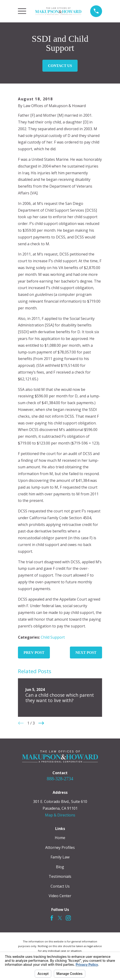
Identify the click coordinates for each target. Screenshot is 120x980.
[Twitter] (60, 918)
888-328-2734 (60, 779)
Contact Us (60, 66)
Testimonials (60, 876)
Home (60, 838)
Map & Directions (60, 815)
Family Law (60, 857)
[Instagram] (68, 918)
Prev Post (34, 653)
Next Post (86, 653)
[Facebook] (52, 918)
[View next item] (41, 723)
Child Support (53, 637)
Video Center (60, 896)
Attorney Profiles (60, 847)
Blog (60, 867)
